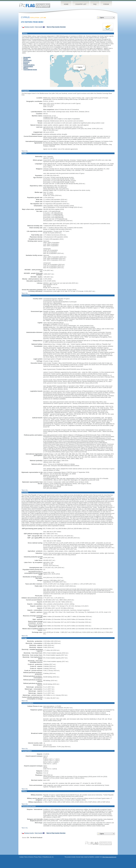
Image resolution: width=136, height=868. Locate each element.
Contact (21, 857)
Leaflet (95, 86)
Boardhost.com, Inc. (49, 857)
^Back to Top (25, 151)
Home (66, 4)
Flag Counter (35, 5)
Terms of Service (29, 857)
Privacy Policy (38, 857)
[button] (84, 66)
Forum (106, 4)
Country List (81, 4)
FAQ (95, 4)
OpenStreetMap (103, 86)
